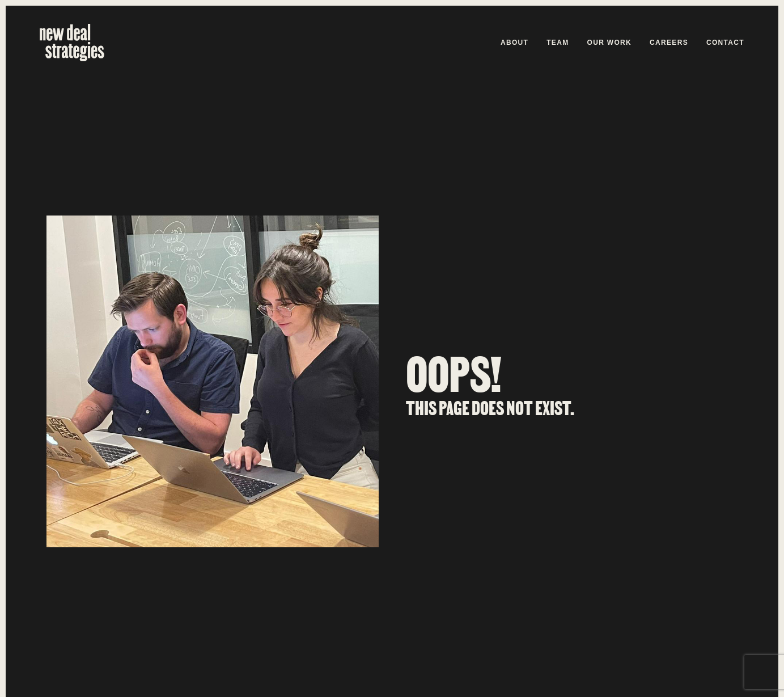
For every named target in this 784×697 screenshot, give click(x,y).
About (514, 43)
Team (558, 43)
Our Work (610, 43)
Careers (669, 43)
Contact (725, 43)
